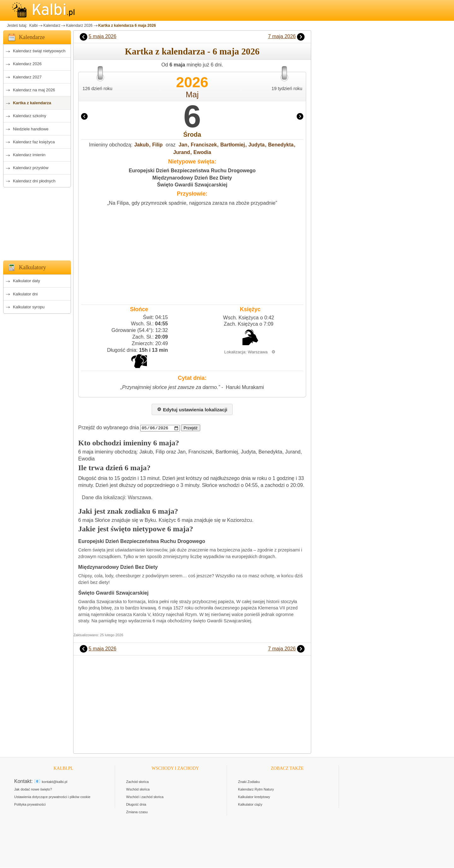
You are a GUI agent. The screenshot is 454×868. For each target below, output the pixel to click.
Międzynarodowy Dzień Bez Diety (192, 178)
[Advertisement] (37, 222)
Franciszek (204, 145)
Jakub (142, 145)
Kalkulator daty (26, 281)
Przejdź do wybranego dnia (109, 428)
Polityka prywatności (30, 805)
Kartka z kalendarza (32, 103)
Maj (192, 94)
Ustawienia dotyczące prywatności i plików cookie (52, 797)
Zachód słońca (137, 782)
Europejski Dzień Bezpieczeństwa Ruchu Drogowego (192, 171)
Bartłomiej (233, 145)
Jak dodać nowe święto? (33, 790)
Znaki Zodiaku (249, 782)
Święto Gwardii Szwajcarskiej (192, 185)
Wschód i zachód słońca (145, 797)
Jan (183, 145)
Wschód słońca (138, 790)
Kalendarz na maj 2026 (34, 90)
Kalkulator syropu (29, 307)
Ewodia (202, 152)
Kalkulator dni (25, 294)
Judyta (257, 145)
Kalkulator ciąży (250, 805)
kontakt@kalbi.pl (55, 782)
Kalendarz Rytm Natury (256, 790)
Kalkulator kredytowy (254, 797)
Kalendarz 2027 (27, 77)
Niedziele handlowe (31, 129)
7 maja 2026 (282, 36)
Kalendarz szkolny (30, 116)
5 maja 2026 (102, 36)
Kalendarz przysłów (31, 168)
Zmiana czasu (137, 812)
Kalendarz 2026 (79, 26)
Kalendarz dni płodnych (34, 181)
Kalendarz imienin (29, 155)
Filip (157, 145)
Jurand (181, 152)
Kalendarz (52, 26)
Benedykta (281, 145)
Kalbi (33, 26)
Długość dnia (136, 805)
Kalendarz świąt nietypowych (39, 51)
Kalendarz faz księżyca (34, 142)
